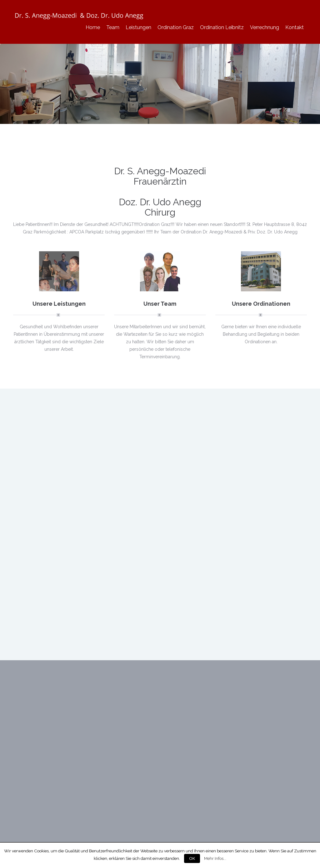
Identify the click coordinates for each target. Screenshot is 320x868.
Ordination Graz (176, 27)
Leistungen (138, 27)
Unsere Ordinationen (261, 304)
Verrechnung (265, 27)
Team (113, 27)
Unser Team (160, 304)
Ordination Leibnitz (222, 27)
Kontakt (295, 27)
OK (192, 858)
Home (93, 27)
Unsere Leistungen (59, 304)
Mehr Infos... (215, 858)
